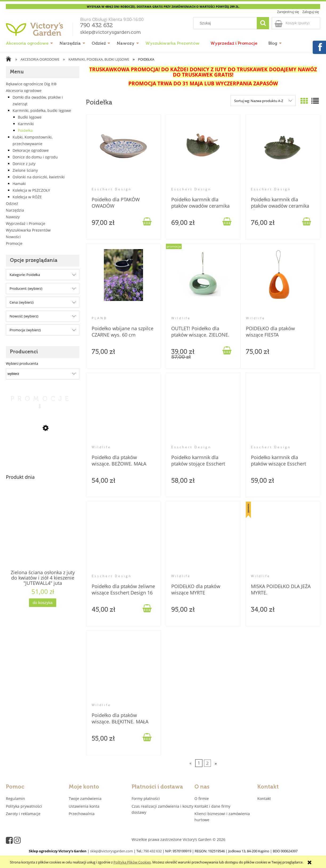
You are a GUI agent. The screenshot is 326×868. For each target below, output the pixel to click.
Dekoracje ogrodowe (31, 150)
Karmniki (26, 124)
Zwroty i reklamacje (23, 814)
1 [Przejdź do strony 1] (199, 763)
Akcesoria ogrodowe (24, 91)
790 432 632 (97, 26)
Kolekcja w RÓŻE (27, 197)
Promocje (14, 243)
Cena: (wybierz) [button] (22, 302)
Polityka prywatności (24, 806)
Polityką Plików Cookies (132, 862)
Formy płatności (146, 798)
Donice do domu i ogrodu (35, 157)
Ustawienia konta (84, 806)
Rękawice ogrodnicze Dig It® (31, 84)
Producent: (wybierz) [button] (26, 288)
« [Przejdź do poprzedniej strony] (190, 763)
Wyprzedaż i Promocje (26, 223)
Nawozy (13, 217)
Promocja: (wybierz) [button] (25, 330)
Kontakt (264, 798)
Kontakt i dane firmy (212, 806)
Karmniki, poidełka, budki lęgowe (42, 110)
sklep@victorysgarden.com (111, 32)
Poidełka (25, 130)
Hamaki (19, 184)
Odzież (12, 204)
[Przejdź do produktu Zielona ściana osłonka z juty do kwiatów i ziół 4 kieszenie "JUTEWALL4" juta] (43, 538)
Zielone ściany (25, 170)
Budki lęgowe (30, 117)
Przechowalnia (82, 814)
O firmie (202, 798)
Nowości (13, 237)
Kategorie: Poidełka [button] (25, 275)
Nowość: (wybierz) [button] (24, 316)
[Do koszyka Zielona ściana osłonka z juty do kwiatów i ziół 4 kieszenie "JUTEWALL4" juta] (43, 603)
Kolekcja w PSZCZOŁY (31, 190)
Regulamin (15, 798)
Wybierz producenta (22, 363)
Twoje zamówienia (85, 798)
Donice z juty (24, 164)
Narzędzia (15, 210)
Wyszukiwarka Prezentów (28, 230)
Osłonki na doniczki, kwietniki (39, 177)
